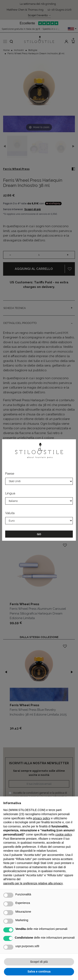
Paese (10, 474)
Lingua (10, 493)
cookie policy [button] (64, 834)
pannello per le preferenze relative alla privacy (33, 883)
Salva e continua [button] (39, 971)
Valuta (10, 513)
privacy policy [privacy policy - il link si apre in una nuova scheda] (42, 818)
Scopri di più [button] (39, 962)
